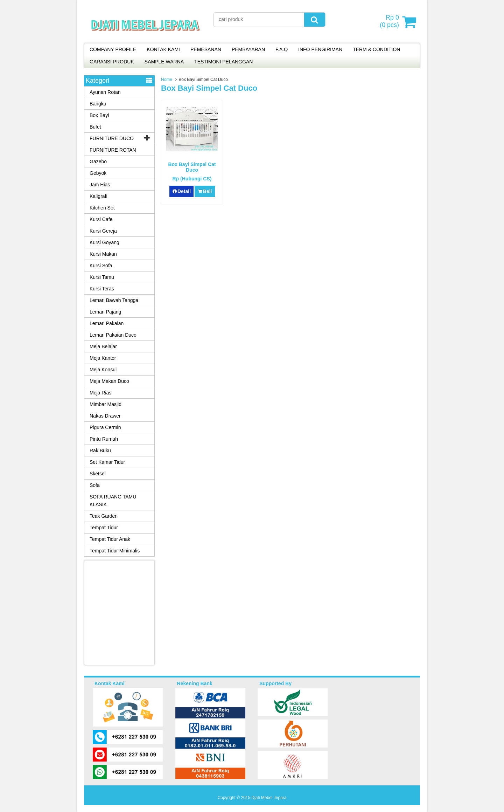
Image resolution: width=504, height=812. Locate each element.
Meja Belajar (103, 346)
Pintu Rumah (104, 439)
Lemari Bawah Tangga (114, 300)
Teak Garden (104, 516)
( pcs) (390, 22)
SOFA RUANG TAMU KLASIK (113, 501)
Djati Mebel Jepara (269, 798)
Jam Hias (100, 185)
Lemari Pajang (105, 312)
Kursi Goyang (104, 242)
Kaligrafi (99, 196)
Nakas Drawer (105, 416)
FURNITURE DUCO (112, 138)
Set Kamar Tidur (107, 462)
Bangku (98, 104)
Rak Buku (100, 450)
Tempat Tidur (104, 528)
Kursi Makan (103, 254)
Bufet (95, 127)
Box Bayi (99, 115)
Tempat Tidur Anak (110, 539)
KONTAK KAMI (163, 49)
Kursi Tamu (102, 277)
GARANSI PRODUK (112, 62)
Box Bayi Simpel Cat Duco (192, 167)
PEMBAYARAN (248, 49)
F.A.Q (282, 49)
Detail (182, 191)
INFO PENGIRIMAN (320, 49)
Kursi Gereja (103, 231)
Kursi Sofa (101, 266)
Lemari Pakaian (107, 323)
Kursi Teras (102, 289)
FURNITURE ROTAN (113, 150)
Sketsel (98, 474)
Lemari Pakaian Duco (113, 335)
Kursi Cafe (101, 219)
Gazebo (98, 161)
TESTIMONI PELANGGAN (223, 62)
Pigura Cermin (105, 427)
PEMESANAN (206, 49)
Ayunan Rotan (105, 92)
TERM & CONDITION (376, 49)
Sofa (95, 485)
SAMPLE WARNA (164, 62)
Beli (205, 191)
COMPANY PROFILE (113, 49)
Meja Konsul (103, 370)
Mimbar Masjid (106, 404)
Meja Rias (100, 393)
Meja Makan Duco (109, 381)
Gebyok (98, 173)
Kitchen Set (102, 208)
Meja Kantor (103, 358)
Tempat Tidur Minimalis (115, 551)
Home (167, 80)
